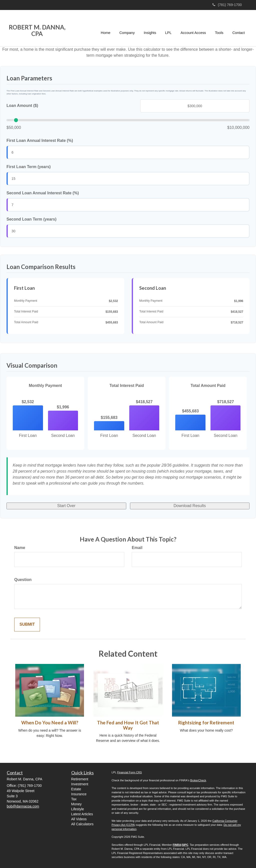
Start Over (66, 506)
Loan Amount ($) (22, 106)
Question (23, 580)
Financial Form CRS (129, 772)
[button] (127, 28)
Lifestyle (78, 809)
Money (76, 804)
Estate (76, 789)
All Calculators (82, 824)
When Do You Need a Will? (50, 723)
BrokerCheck (198, 780)
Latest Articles (82, 814)
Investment (80, 784)
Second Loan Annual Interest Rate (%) (43, 193)
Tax (74, 799)
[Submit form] (27, 625)
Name (20, 548)
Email (137, 548)
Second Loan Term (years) (31, 219)
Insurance (79, 794)
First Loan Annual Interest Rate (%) (40, 141)
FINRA (177, 845)
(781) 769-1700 (227, 5)
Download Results (190, 506)
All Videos (79, 819)
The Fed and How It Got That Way (128, 725)
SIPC (185, 845)
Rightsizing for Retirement (206, 723)
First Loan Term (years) (29, 167)
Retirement (80, 779)
